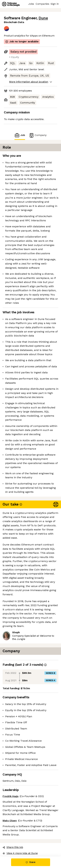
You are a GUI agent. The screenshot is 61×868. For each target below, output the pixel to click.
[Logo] (11, 4)
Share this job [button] (13, 847)
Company (38, 135)
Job (20, 135)
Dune (43, 18)
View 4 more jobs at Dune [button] (20, 853)
